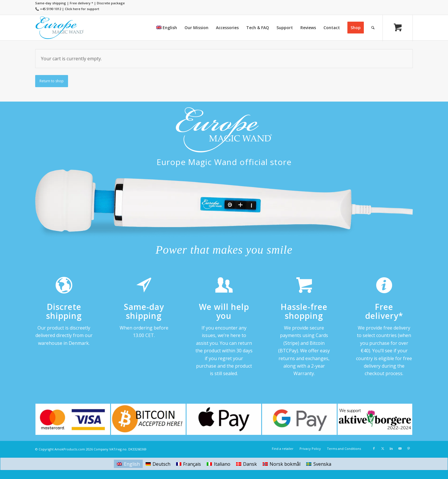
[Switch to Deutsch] (158, 464)
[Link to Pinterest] (409, 448)
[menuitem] (167, 28)
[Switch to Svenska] (319, 464)
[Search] (373, 28)
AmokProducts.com (70, 449)
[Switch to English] (128, 464)
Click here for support (82, 9)
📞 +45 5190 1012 (48, 9)
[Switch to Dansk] (246, 464)
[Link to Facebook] (374, 448)
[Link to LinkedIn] (391, 448)
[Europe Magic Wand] (60, 28)
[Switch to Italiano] (218, 464)
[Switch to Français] (189, 464)
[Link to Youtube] (400, 448)
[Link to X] (383, 448)
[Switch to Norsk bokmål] (282, 464)
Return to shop (52, 81)
